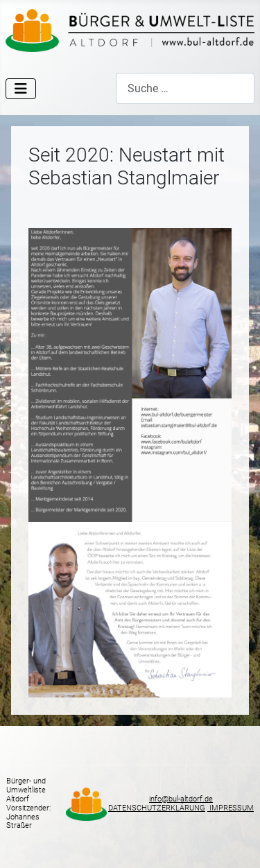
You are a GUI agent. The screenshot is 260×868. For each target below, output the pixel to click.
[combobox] (185, 88)
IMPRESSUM (231, 808)
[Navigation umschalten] (21, 89)
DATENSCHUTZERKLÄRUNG (157, 808)
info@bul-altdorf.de (181, 799)
